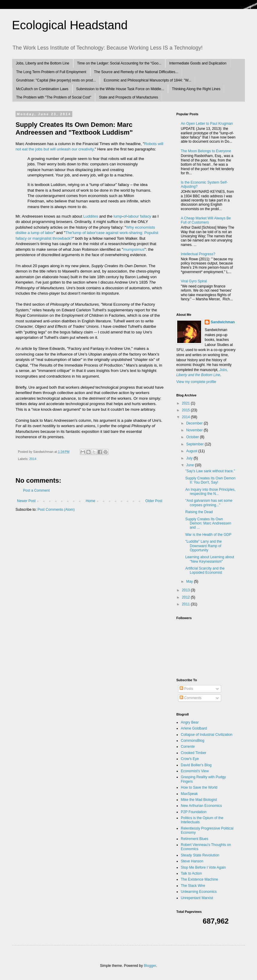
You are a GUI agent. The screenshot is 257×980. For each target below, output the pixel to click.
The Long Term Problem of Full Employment (51, 72)
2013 (186, 590)
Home (91, 501)
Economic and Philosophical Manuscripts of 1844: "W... (147, 80)
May (190, 581)
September (195, 444)
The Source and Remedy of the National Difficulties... (136, 72)
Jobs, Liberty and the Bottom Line (43, 63)
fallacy (145, 216)
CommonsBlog (193, 741)
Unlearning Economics (199, 892)
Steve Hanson (192, 861)
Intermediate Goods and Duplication (198, 63)
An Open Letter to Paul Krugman (207, 124)
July (190, 458)
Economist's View (195, 771)
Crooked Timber (193, 753)
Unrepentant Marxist (197, 898)
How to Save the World (199, 787)
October (193, 437)
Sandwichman (223, 322)
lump (118, 216)
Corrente (188, 747)
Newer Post (26, 501)
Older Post (154, 501)
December (195, 423)
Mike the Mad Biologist (199, 800)
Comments (191, 698)
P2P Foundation (194, 812)
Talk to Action (191, 873)
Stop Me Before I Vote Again (203, 867)
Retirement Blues (195, 839)
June (191, 465)
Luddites (91, 216)
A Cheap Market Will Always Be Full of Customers (206, 220)
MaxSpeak (189, 794)
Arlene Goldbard (194, 728)
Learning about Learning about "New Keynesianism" (210, 559)
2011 (186, 604)
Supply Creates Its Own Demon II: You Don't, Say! (210, 480)
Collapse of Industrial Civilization (207, 735)
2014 (33, 459)
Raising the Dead (199, 512)
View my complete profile (196, 382)
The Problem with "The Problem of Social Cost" (54, 97)
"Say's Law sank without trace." (210, 471)
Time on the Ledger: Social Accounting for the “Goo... (119, 63)
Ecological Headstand (70, 25)
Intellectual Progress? (198, 254)
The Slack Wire (193, 886)
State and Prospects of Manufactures (128, 97)
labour (133, 216)
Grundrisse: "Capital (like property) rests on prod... (56, 80)
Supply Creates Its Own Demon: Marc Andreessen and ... (208, 523)
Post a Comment (36, 490)
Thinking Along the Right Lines (196, 89)
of (125, 216)
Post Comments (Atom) (56, 510)
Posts (186, 689)
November (195, 430)
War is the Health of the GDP (208, 535)
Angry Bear (190, 722)
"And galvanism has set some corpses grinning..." (209, 503)
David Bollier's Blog (196, 765)
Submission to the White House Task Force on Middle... (120, 89)
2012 (186, 597)
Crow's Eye (190, 759)
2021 (186, 403)
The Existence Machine (199, 879)
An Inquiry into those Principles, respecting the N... (210, 492)
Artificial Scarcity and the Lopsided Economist (205, 570)
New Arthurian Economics (201, 806)
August (192, 451)
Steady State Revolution (200, 855)
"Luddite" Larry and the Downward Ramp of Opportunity (204, 546)
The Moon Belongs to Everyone (206, 151)
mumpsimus (134, 249)
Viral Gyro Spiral (194, 281)
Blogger (150, 966)
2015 (186, 410)
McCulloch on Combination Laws (42, 89)
